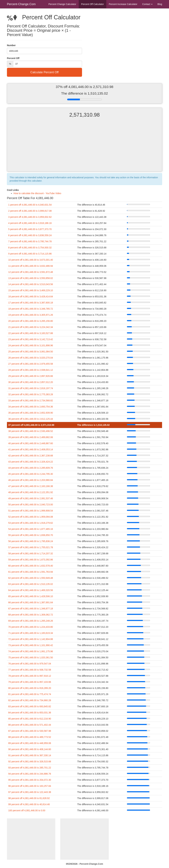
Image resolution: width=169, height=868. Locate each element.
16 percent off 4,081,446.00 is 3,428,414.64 (31, 296)
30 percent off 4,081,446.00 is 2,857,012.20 (31, 382)
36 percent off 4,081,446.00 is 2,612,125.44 (31, 419)
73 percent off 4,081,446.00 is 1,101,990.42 (31, 645)
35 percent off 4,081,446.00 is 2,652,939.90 (31, 413)
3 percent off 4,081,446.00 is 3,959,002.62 (30, 217)
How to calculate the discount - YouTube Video (37, 193)
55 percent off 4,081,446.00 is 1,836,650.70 (31, 535)
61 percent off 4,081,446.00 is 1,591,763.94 (31, 572)
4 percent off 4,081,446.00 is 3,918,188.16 (30, 223)
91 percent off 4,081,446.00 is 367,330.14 (30, 755)
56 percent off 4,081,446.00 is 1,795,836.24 (31, 541)
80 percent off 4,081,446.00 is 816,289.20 (30, 688)
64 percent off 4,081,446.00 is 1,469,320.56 (31, 590)
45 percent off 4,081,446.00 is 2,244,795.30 (31, 474)
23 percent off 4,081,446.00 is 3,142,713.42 (31, 339)
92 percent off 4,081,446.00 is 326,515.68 (30, 762)
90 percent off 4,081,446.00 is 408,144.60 (30, 749)
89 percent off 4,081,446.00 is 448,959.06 (30, 743)
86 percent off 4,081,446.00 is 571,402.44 (30, 725)
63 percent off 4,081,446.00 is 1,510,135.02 (31, 584)
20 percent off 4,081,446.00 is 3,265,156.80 (31, 321)
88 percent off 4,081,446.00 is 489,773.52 (30, 737)
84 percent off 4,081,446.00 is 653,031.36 (30, 713)
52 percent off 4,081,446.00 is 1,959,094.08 (31, 517)
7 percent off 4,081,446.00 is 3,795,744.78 (30, 241)
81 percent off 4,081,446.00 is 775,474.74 (30, 694)
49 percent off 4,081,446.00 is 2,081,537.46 (31, 498)
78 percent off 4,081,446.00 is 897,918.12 (30, 676)
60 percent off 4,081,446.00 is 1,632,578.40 (31, 566)
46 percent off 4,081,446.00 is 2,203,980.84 (31, 480)
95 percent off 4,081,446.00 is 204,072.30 (30, 780)
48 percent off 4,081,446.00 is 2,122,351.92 (31, 492)
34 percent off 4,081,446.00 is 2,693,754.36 (31, 407)
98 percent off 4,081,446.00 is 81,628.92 (29, 798)
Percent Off (93, 4)
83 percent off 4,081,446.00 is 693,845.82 (30, 706)
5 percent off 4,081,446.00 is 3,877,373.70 (30, 229)
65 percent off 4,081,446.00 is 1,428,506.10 (31, 596)
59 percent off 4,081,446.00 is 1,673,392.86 (31, 560)
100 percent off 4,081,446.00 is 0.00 (27, 810)
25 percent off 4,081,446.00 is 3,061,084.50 (31, 352)
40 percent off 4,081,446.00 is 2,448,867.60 (31, 443)
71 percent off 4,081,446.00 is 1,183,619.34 (31, 633)
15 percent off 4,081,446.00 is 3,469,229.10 (31, 290)
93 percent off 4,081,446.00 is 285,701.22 (30, 768)
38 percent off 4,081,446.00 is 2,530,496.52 (31, 431)
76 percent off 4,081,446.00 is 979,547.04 (30, 664)
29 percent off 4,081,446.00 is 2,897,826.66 (31, 376)
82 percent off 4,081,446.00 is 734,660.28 (30, 700)
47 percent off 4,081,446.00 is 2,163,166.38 (31, 486)
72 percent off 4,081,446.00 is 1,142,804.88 (31, 639)
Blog (160, 4)
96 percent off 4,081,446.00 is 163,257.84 (30, 786)
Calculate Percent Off (44, 72)
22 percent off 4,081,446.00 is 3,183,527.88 (31, 333)
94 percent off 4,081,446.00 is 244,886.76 (30, 774)
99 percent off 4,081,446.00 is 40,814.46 (29, 804)
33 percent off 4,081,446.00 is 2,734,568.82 (31, 401)
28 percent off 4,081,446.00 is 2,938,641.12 (31, 370)
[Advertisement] (84, 147)
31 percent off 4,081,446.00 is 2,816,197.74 (31, 388)
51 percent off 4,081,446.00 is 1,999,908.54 (31, 511)
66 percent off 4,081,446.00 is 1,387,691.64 (31, 602)
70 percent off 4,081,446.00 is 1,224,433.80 (31, 627)
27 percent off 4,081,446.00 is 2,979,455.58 (31, 364)
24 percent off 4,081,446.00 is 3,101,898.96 (31, 345)
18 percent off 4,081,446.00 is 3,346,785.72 (31, 309)
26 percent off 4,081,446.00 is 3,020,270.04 (31, 358)
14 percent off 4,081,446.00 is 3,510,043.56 (31, 284)
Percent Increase (123, 4)
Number (11, 45)
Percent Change (62, 4)
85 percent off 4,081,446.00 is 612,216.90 (30, 719)
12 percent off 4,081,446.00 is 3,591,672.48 (31, 272)
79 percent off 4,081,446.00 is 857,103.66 (30, 682)
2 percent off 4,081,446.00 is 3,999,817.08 (30, 211)
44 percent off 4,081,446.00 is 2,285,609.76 (31, 468)
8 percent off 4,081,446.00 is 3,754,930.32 (30, 248)
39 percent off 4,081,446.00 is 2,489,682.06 (31, 437)
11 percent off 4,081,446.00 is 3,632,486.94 (31, 266)
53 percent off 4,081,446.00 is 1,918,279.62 (31, 523)
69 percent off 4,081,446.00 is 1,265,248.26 (31, 621)
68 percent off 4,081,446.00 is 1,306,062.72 (31, 615)
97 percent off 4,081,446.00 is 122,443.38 (30, 792)
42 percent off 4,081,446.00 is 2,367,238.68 (31, 456)
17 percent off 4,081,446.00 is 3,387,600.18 (31, 303)
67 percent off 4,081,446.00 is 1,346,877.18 (31, 609)
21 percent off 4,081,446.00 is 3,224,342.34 (31, 327)
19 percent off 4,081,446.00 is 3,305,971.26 (31, 315)
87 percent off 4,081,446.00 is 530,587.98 (30, 731)
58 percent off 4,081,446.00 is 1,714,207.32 (31, 553)
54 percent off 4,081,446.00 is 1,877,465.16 (31, 529)
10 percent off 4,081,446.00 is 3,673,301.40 (31, 260)
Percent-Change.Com (21, 4)
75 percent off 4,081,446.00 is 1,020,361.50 (31, 657)
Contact (147, 4)
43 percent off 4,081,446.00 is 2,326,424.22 (31, 462)
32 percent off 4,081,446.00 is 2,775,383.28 (31, 394)
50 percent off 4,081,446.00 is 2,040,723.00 (31, 505)
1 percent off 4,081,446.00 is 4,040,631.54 (30, 205)
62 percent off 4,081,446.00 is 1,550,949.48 (31, 578)
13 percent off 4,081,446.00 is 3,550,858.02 (31, 278)
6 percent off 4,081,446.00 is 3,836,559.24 (30, 235)
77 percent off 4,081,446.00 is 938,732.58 (30, 670)
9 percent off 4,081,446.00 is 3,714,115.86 (30, 254)
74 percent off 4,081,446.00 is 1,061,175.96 (31, 651)
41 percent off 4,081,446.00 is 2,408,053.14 (31, 449)
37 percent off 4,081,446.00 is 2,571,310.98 (31, 425)
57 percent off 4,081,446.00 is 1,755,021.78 (31, 547)
